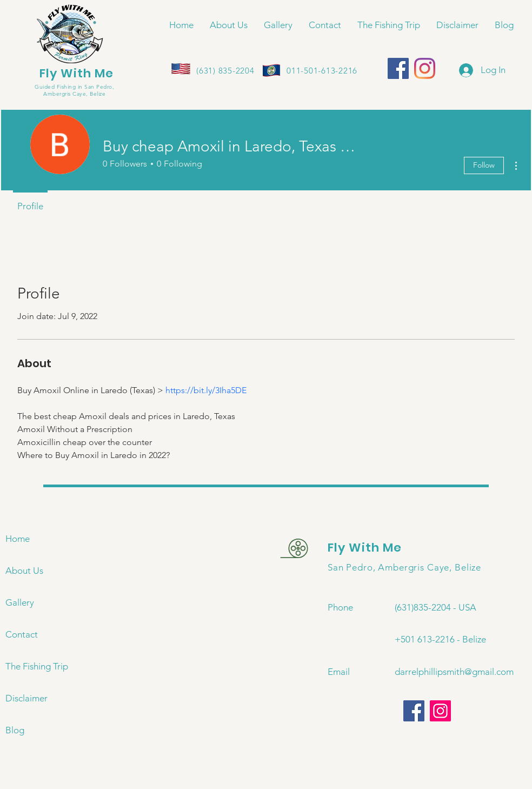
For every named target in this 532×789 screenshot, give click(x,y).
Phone (340, 607)
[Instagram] (425, 68)
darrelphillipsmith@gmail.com (454, 672)
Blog (15, 730)
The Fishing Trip (37, 666)
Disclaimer (26, 698)
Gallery (20, 602)
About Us (24, 571)
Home (18, 539)
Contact (22, 634)
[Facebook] (398, 68)
